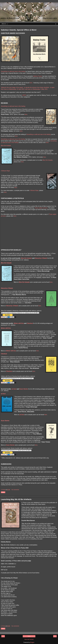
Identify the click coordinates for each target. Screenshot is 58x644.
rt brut (14, 389)
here (31, 83)
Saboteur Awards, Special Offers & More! (19, 30)
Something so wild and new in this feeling (13, 71)
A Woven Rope (34, 190)
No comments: (15, 490)
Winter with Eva (19, 323)
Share (3, 492)
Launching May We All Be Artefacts (16, 499)
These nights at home (41, 208)
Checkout (30, 323)
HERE (24, 95)
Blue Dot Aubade (48, 160)
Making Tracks (38, 76)
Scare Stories (24, 389)
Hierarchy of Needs (41, 258)
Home (29, 636)
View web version (29, 639)
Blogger (32, 642)
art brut (3, 394)
